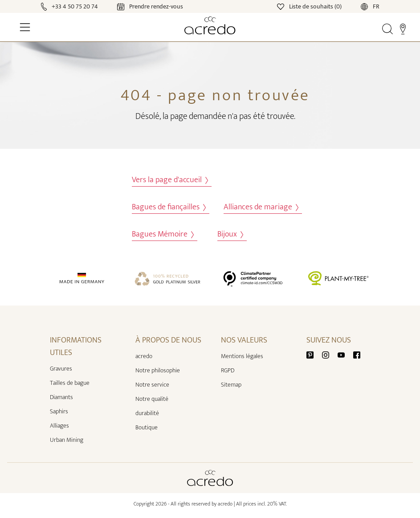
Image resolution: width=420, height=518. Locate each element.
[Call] (70, 6)
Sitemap (231, 385)
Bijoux (230, 235)
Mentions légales (242, 356)
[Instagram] (329, 354)
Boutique (147, 427)
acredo (144, 356)
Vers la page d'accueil (170, 180)
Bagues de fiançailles (169, 207)
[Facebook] (357, 354)
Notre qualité (152, 399)
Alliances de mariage (261, 207)
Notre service (152, 385)
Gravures (61, 369)
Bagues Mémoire (163, 235)
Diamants (61, 397)
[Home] (210, 25)
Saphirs (59, 411)
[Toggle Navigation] (25, 27)
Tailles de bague (70, 383)
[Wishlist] (310, 6)
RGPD (228, 370)
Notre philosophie (158, 370)
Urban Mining (67, 440)
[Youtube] (345, 354)
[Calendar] (141, 6)
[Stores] (403, 29)
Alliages (59, 426)
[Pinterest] (314, 354)
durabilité (147, 413)
